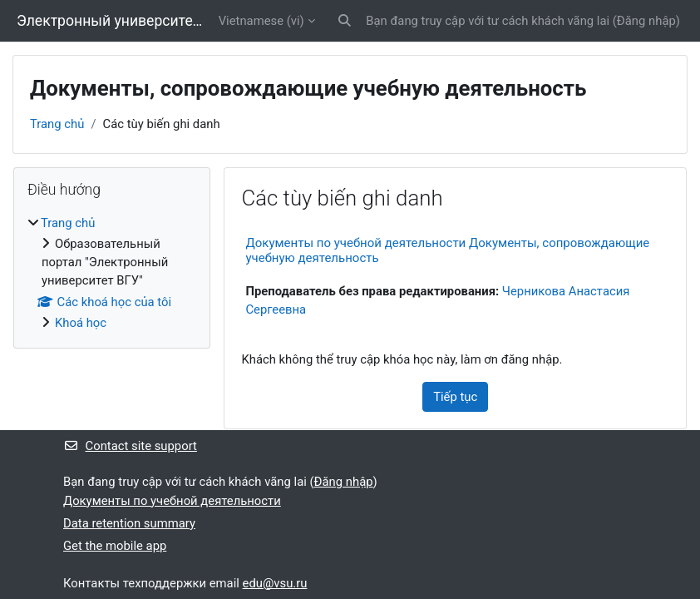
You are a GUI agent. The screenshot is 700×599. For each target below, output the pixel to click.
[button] (345, 21)
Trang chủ (57, 124)
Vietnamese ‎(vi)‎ (261, 21)
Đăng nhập (646, 21)
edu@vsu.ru (275, 583)
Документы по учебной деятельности (172, 501)
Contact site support (130, 446)
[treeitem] (112, 273)
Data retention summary (129, 523)
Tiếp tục (455, 397)
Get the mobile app (115, 546)
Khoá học (81, 323)
